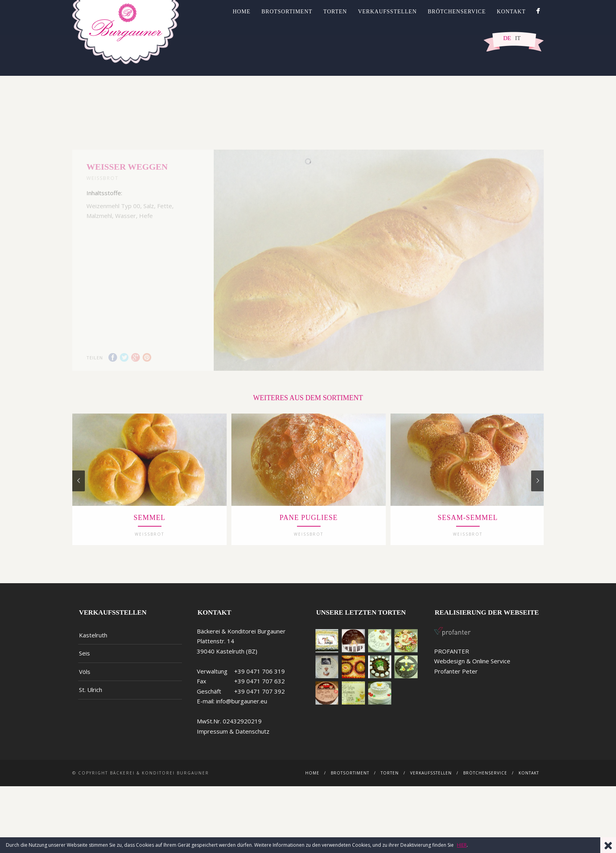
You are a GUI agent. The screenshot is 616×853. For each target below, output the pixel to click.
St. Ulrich (91, 715)
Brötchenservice (457, 12)
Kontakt (511, 12)
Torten (335, 12)
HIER (462, 845)
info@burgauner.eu (242, 726)
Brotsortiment (287, 12)
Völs (85, 696)
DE (507, 38)
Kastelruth (93, 660)
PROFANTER (452, 676)
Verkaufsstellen (387, 12)
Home (241, 12)
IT (518, 38)
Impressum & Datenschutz (233, 756)
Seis (84, 678)
